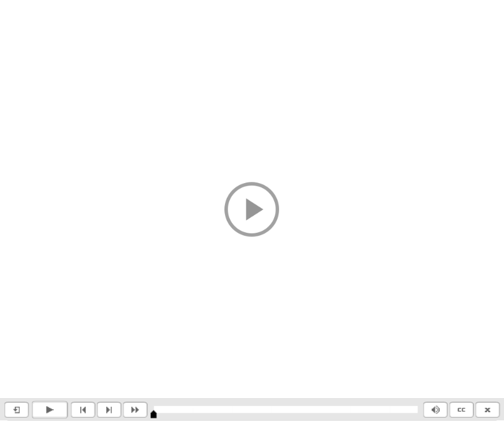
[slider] (154, 414)
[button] (252, 210)
